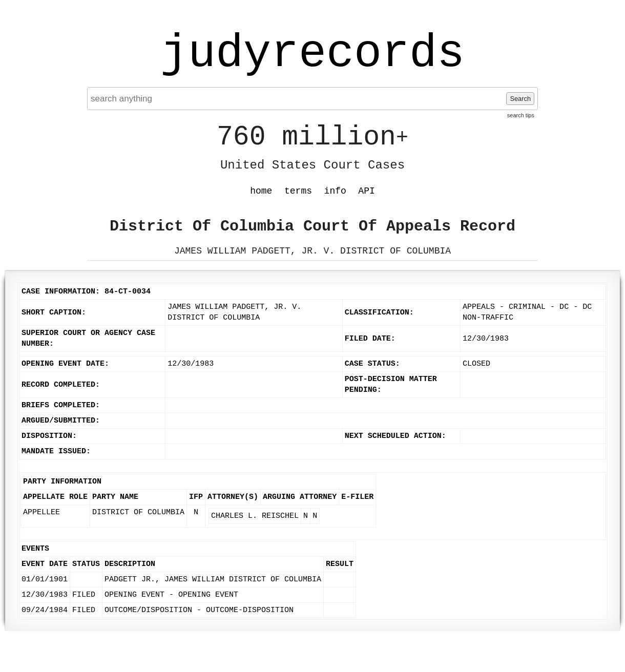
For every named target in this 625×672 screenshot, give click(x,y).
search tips (521, 115)
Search (520, 99)
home (261, 191)
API (366, 191)
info (335, 191)
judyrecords (312, 54)
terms (298, 191)
